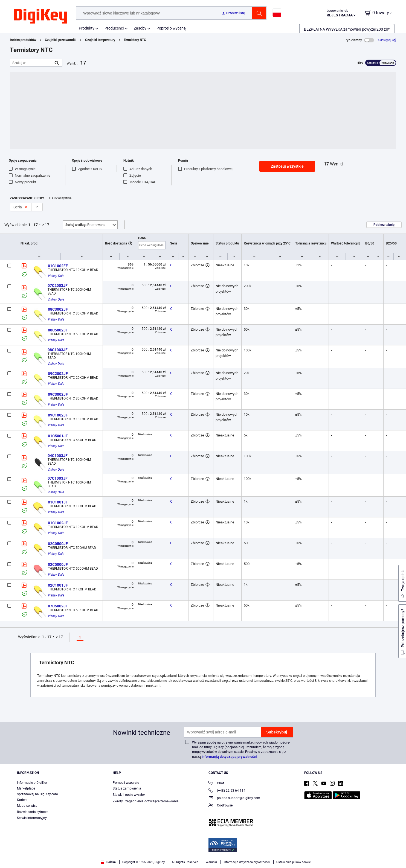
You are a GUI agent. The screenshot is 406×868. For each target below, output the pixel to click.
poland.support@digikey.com (234, 798)
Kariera (22, 800)
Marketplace (26, 788)
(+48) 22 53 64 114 (227, 791)
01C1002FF (58, 266)
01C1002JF (58, 523)
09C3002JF (58, 394)
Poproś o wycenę (171, 28)
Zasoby (140, 28)
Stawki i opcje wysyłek (129, 795)
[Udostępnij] (387, 40)
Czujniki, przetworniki (61, 40)
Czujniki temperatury (100, 40)
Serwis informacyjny (32, 818)
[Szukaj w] (32, 63)
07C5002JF (58, 606)
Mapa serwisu (27, 806)
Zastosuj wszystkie (287, 166)
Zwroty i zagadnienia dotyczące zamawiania (146, 801)
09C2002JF (58, 374)
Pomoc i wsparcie (126, 783)
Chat (216, 784)
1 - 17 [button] (33, 225)
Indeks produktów (23, 40)
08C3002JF (58, 309)
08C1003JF (58, 350)
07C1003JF (58, 478)
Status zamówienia (127, 788)
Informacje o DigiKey (32, 783)
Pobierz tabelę (384, 225)
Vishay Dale (56, 276)
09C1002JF (58, 415)
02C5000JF (58, 564)
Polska (108, 862)
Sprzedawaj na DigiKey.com (37, 794)
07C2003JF (58, 286)
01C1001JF (58, 502)
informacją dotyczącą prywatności (229, 757)
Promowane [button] (85, 225)
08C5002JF (58, 330)
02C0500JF (58, 544)
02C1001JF (58, 585)
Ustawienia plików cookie (294, 862)
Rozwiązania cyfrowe (33, 812)
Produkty (87, 28)
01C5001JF (58, 436)
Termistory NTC (135, 40)
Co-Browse (221, 806)
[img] (40, 16)
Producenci (114, 28)
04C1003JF (58, 456)
